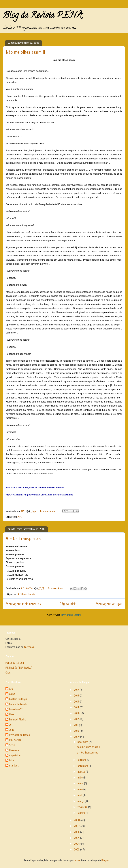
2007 (77, 826)
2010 (77, 731)
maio (80, 789)
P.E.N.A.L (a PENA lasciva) (19, 668)
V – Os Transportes (23, 539)
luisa (12, 760)
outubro (82, 760)
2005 (77, 838)
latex (77, 860)
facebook (29, 647)
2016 (77, 696)
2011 (77, 725)
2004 (77, 844)
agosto (82, 772)
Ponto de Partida (15, 663)
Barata (32, 594)
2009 (77, 737)
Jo (10, 725)
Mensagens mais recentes (23, 604)
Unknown (14, 750)
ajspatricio (15, 755)
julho (80, 778)
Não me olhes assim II (25, 52)
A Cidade (22, 594)
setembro (83, 766)
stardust (14, 766)
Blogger (105, 860)
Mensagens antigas (109, 604)
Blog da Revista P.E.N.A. (43, 16)
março (81, 801)
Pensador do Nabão (19, 735)
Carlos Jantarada (18, 704)
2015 (77, 702)
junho (81, 783)
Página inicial (68, 604)
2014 (77, 707)
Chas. (8, 673)
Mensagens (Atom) (71, 615)
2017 (77, 690)
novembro (83, 742)
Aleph (12, 694)
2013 (77, 713)
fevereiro (83, 807)
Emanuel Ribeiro (18, 720)
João (12, 730)
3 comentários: (48, 511)
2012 (77, 719)
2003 (77, 850)
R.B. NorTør (15, 740)
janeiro (82, 813)
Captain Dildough (18, 699)
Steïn (12, 745)
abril (80, 795)
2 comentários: (56, 588)
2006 (77, 832)
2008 (77, 820)
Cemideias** (16, 709)
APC (20, 517)
